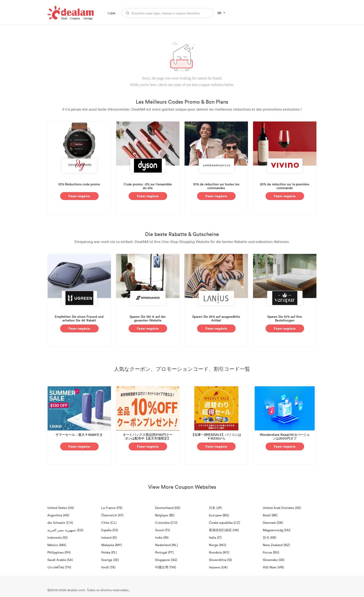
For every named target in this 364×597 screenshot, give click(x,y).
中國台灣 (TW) (166, 567)
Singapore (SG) (166, 560)
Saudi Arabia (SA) (60, 560)
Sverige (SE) (110, 560)
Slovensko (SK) (274, 560)
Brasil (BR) (270, 515)
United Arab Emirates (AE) (282, 508)
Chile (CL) (109, 523)
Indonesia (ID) (57, 537)
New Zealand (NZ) (276, 545)
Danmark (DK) (273, 523)
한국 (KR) (270, 537)
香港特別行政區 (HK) (224, 530)
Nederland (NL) (166, 545)
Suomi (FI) (162, 530)
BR (219, 13)
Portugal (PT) (164, 552)
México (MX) (57, 545)
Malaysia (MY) (112, 545)
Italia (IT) (215, 537)
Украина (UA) (218, 567)
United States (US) (61, 508)
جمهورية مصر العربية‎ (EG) (65, 530)
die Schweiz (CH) (60, 523)
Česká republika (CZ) (224, 523)
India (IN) (162, 537)
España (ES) (110, 530)
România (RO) (219, 552)
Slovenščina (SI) (220, 560)
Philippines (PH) (59, 552)
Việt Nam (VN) (273, 567)
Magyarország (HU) (277, 530)
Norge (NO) (218, 545)
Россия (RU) (271, 552)
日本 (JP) (215, 508)
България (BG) (219, 515)
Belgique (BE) (165, 515)
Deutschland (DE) (168, 508)
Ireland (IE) (109, 537)
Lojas (112, 13)
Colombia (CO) (166, 523)
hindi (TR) (108, 567)
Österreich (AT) (112, 515)
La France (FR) (112, 508)
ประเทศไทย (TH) (59, 567)
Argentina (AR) (58, 515)
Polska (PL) (109, 552)
